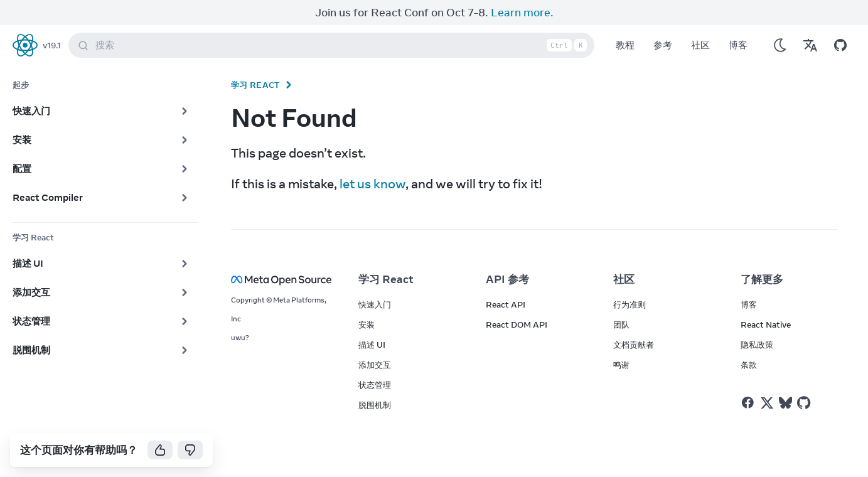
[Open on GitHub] (840, 45)
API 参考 (507, 279)
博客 (738, 45)
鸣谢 (621, 365)
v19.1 (52, 45)
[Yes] (160, 450)
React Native (766, 324)
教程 (625, 45)
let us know (372, 184)
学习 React (255, 85)
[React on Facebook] (748, 403)
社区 (700, 45)
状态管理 (375, 385)
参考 (663, 45)
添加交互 (375, 365)
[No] (190, 450)
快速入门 (375, 304)
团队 (621, 324)
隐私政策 (757, 345)
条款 (749, 365)
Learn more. (522, 13)
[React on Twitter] (767, 403)
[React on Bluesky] (785, 403)
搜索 (334, 45)
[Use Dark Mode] (780, 45)
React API (506, 304)
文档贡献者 (634, 345)
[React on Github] (805, 403)
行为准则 (630, 304)
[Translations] (810, 45)
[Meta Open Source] (280, 280)
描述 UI (372, 345)
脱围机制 (375, 405)
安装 (367, 324)
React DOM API (517, 324)
